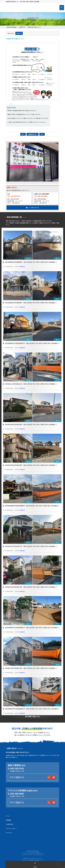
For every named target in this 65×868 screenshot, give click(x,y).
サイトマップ (9, 833)
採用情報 (8, 820)
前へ (23, 134)
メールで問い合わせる (33, 207)
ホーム (8, 816)
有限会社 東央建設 (22, 8)
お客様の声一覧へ (32, 134)
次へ (42, 134)
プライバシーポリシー (11, 828)
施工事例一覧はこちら (32, 716)
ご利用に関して (10, 824)
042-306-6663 (17, 794)
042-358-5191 (17, 768)
